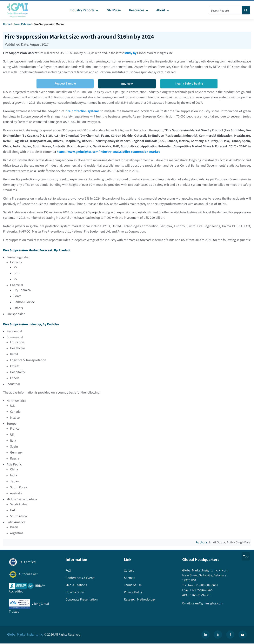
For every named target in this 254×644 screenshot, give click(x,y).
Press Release (22, 24)
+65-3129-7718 (201, 595)
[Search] (246, 10)
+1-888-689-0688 (206, 585)
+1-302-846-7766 (201, 590)
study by (130, 53)
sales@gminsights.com (207, 603)
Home (7, 24)
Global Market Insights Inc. (25, 634)
